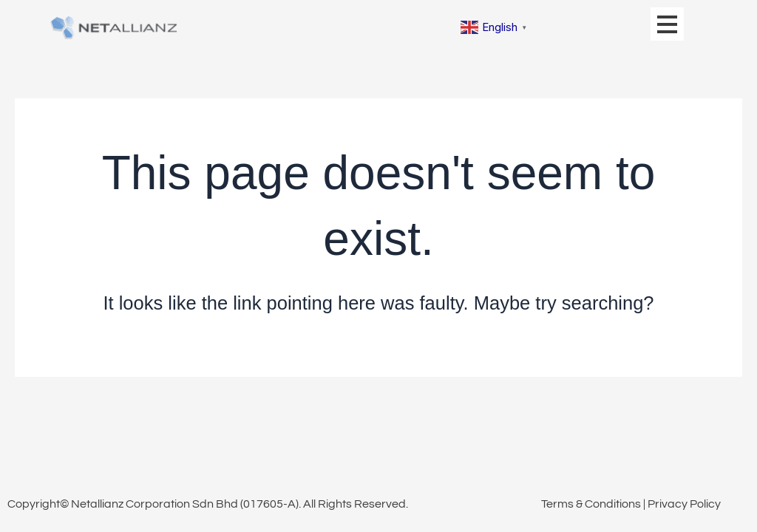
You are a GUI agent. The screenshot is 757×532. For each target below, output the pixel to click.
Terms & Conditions (591, 504)
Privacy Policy (684, 504)
